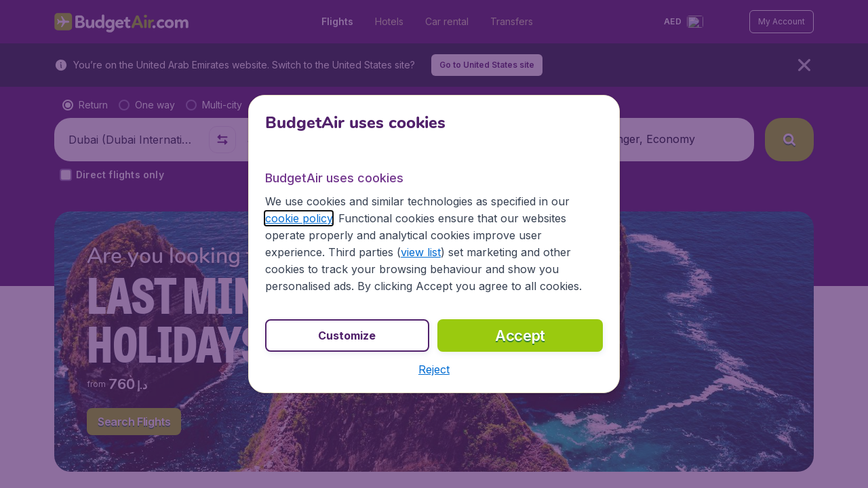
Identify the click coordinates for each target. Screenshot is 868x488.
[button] (434, 369)
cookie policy (299, 218)
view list (421, 252)
